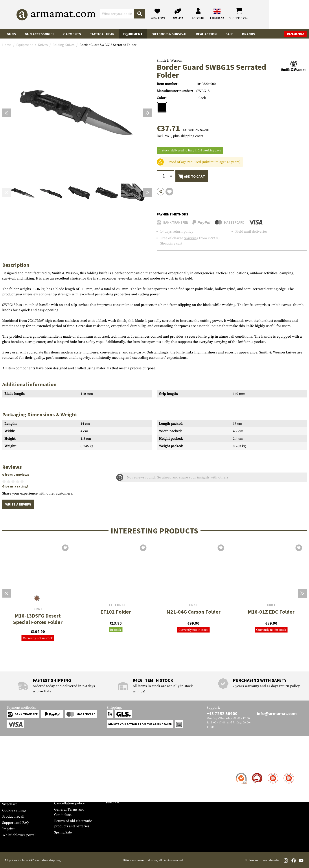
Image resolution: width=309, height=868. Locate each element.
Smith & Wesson (170, 61)
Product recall (13, 817)
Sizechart (9, 804)
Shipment (10, 780)
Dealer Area (296, 34)
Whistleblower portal (19, 835)
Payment (9, 786)
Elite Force (116, 605)
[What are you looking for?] (137, 14)
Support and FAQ (15, 823)
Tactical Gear (102, 34)
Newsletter (11, 798)
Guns (11, 34)
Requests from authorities (74, 791)
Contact (8, 773)
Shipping (191, 238)
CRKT (38, 609)
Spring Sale (63, 832)
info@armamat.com (277, 713)
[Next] (148, 113)
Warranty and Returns (20, 792)
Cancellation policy (69, 803)
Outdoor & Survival (169, 34)
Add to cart (192, 177)
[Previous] (7, 113)
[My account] (238, 14)
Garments (72, 34)
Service (11, 765)
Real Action (206, 34)
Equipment (133, 34)
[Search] (179, 14)
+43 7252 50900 (222, 713)
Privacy (60, 797)
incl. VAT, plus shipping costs (180, 136)
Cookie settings (14, 810)
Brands (249, 34)
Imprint (8, 829)
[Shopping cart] (279, 14)
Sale (229, 34)
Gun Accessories (40, 34)
